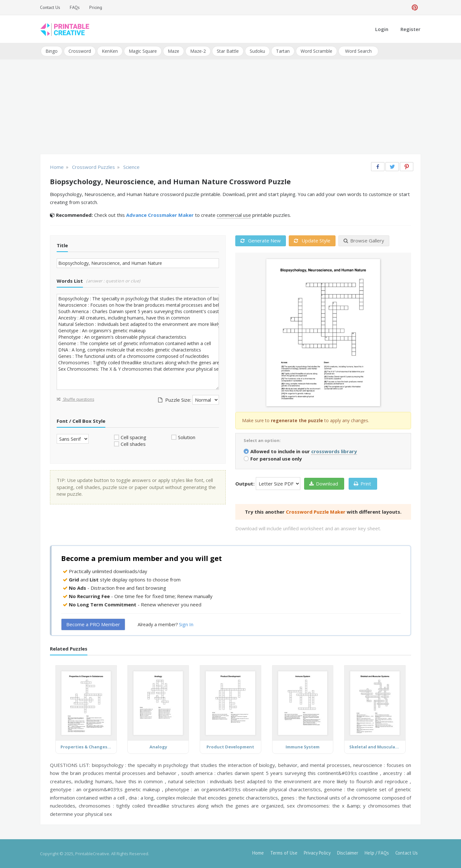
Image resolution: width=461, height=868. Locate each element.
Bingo (52, 51)
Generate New (261, 241)
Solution (187, 437)
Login (382, 29)
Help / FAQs (377, 853)
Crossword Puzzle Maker (316, 511)
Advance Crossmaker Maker (160, 215)
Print (362, 483)
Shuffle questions (75, 399)
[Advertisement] (230, 107)
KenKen (110, 51)
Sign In (186, 624)
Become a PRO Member (93, 624)
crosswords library (334, 451)
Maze (174, 51)
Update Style (312, 241)
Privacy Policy (317, 853)
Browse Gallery (364, 241)
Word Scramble (316, 51)
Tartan (283, 51)
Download (324, 483)
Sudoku (257, 51)
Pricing (96, 7)
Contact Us (50, 7)
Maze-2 (198, 51)
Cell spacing (133, 437)
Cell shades (133, 444)
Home (258, 853)
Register (410, 29)
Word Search (358, 51)
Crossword (80, 51)
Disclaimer (348, 853)
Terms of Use (284, 853)
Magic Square (143, 51)
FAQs (75, 7)
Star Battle (228, 51)
